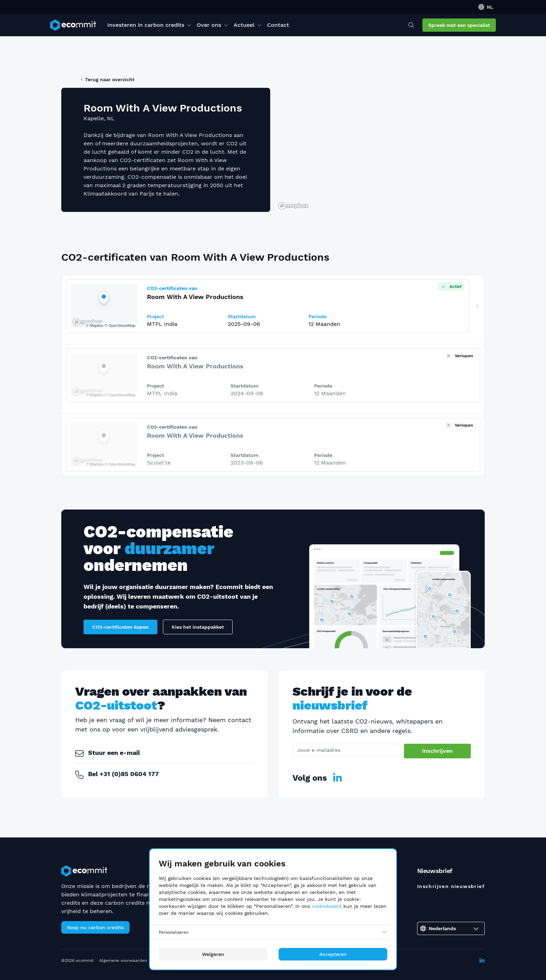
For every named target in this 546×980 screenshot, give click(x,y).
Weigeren (213, 954)
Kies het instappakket (198, 627)
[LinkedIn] (337, 778)
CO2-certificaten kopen (120, 627)
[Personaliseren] (273, 932)
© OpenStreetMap (120, 395)
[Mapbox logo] (293, 206)
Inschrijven (437, 751)
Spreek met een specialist (459, 25)
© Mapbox (95, 395)
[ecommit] (73, 25)
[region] (380, 150)
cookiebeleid (327, 906)
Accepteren (333, 954)
